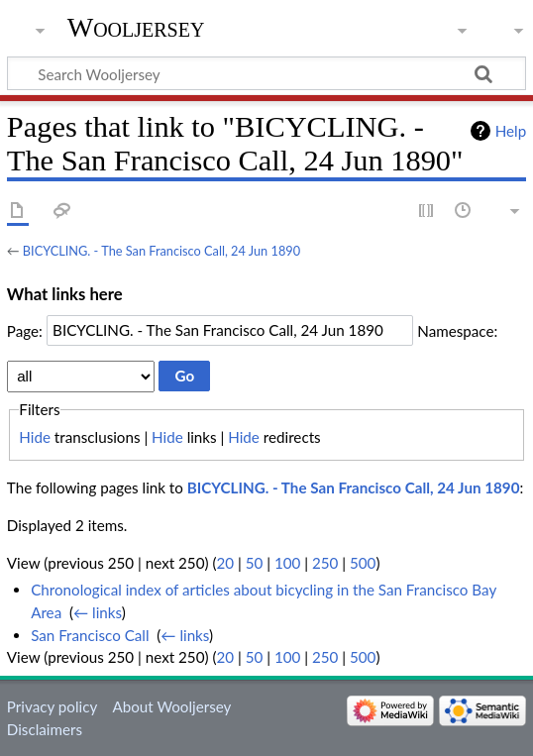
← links (98, 612)
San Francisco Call (90, 635)
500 (363, 563)
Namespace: (457, 330)
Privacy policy (52, 706)
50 (255, 563)
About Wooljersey (171, 706)
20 (225, 563)
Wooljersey (136, 27)
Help (511, 131)
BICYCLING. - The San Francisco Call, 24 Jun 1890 (161, 251)
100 (287, 563)
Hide (35, 437)
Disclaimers (45, 729)
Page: (25, 330)
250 (325, 563)
